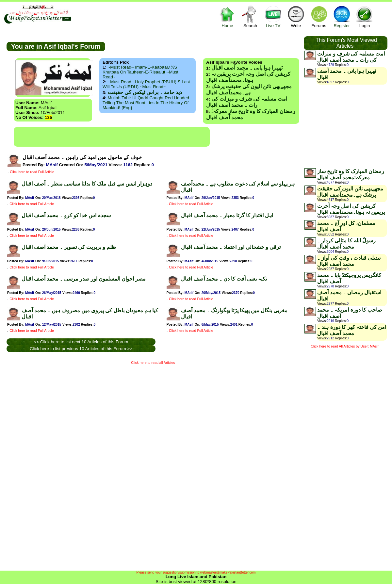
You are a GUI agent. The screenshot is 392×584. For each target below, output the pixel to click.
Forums (319, 16)
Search (250, 16)
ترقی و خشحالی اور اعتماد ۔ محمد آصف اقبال (231, 247)
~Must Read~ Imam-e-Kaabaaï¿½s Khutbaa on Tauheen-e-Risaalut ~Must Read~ (140, 72)
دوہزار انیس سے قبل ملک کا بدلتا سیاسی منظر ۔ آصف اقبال (87, 184)
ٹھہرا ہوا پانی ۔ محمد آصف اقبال (247, 68)
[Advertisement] (112, 137)
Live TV (273, 16)
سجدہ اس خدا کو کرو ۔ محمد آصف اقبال (66, 215)
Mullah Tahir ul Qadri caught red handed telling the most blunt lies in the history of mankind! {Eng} (146, 103)
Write (296, 16)
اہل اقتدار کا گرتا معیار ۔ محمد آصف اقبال (227, 215)
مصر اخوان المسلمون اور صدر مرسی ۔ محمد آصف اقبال (84, 279)
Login (365, 16)
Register (342, 16)
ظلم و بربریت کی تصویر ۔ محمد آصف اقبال (69, 247)
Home (227, 16)
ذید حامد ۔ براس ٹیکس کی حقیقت (145, 92)
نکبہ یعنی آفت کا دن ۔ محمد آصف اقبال (224, 279)
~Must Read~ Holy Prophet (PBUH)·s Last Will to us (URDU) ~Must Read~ (146, 84)
